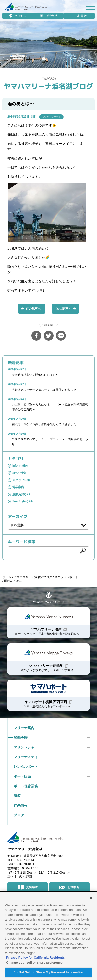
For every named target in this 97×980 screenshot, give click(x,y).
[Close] (91, 898)
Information (20, 466)
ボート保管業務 (26, 786)
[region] (48, 936)
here (11, 934)
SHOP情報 (19, 473)
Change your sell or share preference (34, 962)
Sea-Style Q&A (23, 501)
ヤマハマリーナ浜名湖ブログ (48, 86)
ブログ (19, 815)
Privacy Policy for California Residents (35, 958)
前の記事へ (33, 309)
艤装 (17, 796)
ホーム (7, 577)
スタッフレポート (51, 117)
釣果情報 (21, 805)
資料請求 (32, 887)
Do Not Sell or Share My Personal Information (48, 972)
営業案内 (18, 487)
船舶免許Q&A (21, 494)
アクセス (20, 16)
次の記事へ (64, 309)
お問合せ (51, 16)
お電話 (82, 16)
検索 (83, 551)
